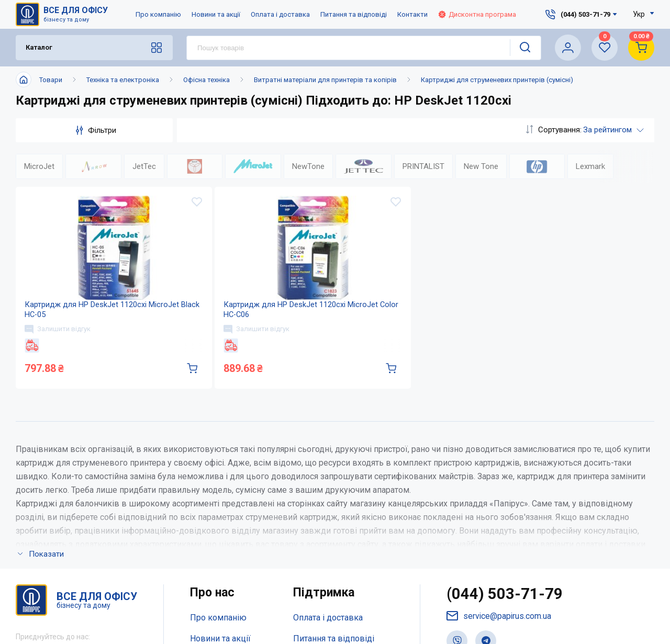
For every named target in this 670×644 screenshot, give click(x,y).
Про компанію (158, 14)
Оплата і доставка (280, 14)
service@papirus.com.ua (499, 629)
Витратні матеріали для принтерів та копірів (325, 80)
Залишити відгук (59, 339)
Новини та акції (216, 14)
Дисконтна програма (477, 14)
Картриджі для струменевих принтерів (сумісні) (497, 80)
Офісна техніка (206, 80)
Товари (51, 80)
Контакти (412, 14)
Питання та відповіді (354, 14)
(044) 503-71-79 (505, 607)
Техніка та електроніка (123, 80)
